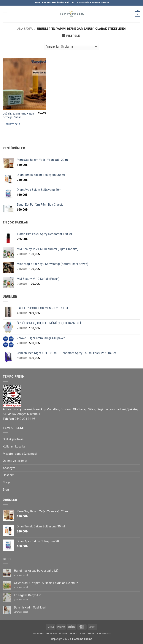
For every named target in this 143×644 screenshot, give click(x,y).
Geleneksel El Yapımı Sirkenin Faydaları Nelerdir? (46, 583)
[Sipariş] (71, 47)
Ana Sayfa (25, 29)
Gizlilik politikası (13, 439)
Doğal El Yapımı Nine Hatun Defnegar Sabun (18, 115)
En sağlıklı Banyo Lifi (28, 595)
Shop (6, 482)
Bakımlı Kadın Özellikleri (30, 607)
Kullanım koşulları (15, 446)
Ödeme (63, 634)
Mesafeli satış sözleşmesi (20, 454)
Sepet (73, 634)
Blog (6, 490)
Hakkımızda (104, 634)
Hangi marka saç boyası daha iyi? (36, 571)
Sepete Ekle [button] (13, 124)
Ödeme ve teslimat (15, 461)
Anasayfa (9, 468)
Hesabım (9, 475)
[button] (5, 14)
